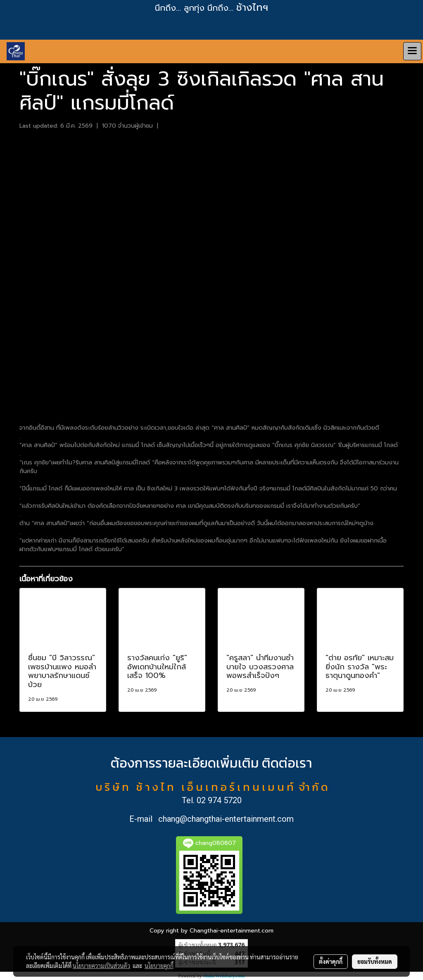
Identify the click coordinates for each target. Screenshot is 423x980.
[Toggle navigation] (412, 51)
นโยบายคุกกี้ (159, 966)
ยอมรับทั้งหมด (375, 961)
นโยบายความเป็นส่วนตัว (101, 966)
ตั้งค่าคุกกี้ (331, 961)
